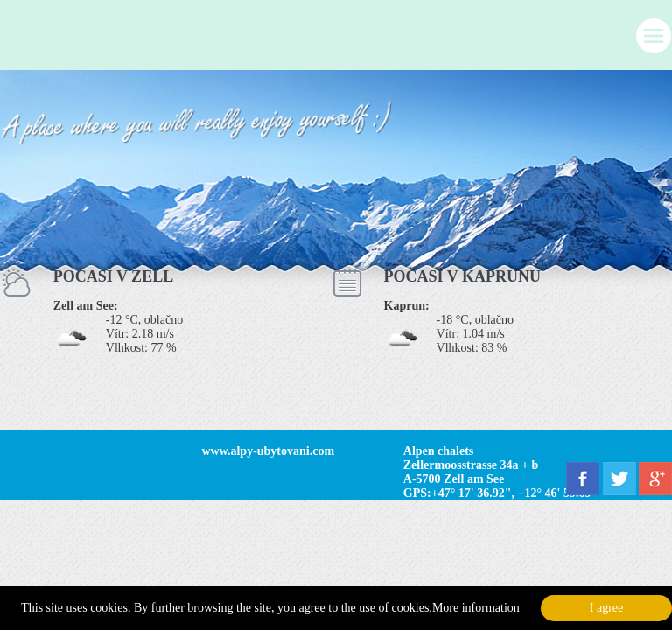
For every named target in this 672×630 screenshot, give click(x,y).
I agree (606, 608)
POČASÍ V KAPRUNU (462, 276)
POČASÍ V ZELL (113, 276)
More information (476, 608)
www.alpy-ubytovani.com (268, 451)
